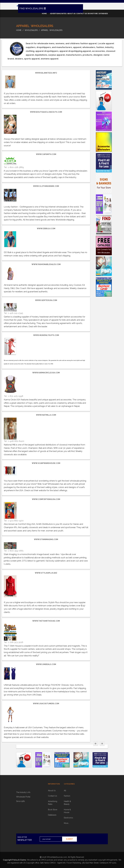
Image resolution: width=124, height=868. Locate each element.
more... (67, 823)
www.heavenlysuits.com (46, 335)
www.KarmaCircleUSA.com (46, 373)
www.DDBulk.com (46, 229)
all (65, 791)
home (44, 14)
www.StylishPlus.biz (46, 573)
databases (103, 14)
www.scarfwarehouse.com (46, 463)
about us (71, 14)
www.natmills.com (46, 415)
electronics (68, 818)
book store (53, 810)
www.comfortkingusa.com (46, 499)
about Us (52, 791)
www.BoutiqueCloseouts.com (46, 112)
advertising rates (58, 14)
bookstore (93, 14)
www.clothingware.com (46, 186)
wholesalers (31, 30)
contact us (82, 14)
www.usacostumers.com (46, 704)
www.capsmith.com (46, 154)
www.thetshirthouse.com (46, 621)
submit (70, 839)
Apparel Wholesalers (52, 30)
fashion (67, 796)
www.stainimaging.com (46, 539)
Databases (52, 815)
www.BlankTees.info (46, 73)
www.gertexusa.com (46, 300)
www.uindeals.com (46, 664)
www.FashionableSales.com (46, 264)
